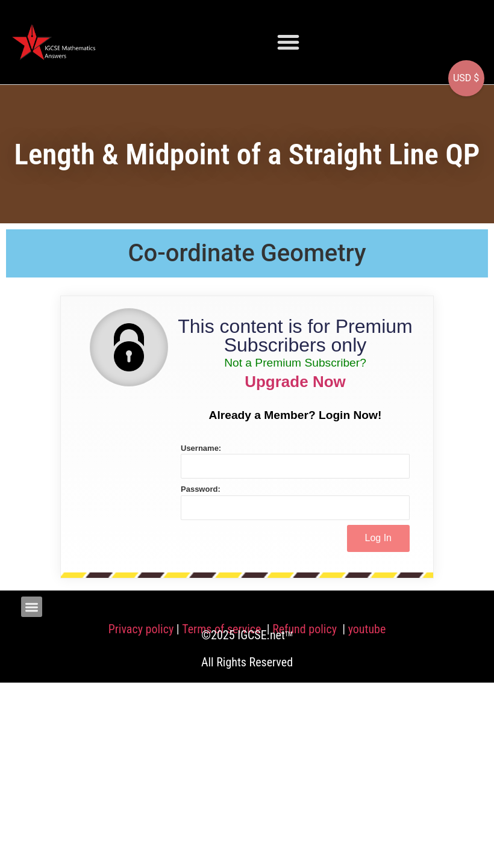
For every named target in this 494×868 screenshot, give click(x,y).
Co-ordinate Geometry (247, 253)
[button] (288, 42)
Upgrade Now (295, 382)
